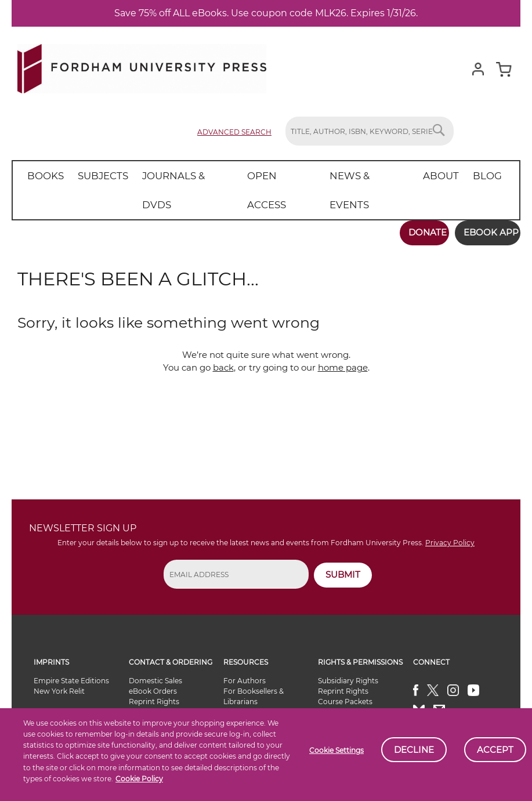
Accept (495, 750)
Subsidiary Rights (348, 647)
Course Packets (345, 668)
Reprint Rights (154, 668)
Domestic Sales (155, 647)
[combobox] (370, 131)
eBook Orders (153, 657)
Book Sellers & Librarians (171, 699)
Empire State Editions (71, 647)
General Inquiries (347, 699)
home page (343, 334)
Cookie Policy (139, 779)
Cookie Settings (336, 750)
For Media (241, 689)
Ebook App (484, 203)
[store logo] (142, 66)
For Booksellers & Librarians (254, 663)
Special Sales (151, 689)
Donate (414, 203)
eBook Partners (251, 699)
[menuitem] (43, 176)
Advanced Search (234, 132)
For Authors (245, 647)
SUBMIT (343, 541)
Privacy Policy (450, 510)
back (223, 334)
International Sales (161, 678)
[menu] (255, 176)
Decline (414, 750)
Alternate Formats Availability (350, 684)
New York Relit (59, 657)
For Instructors (250, 678)
